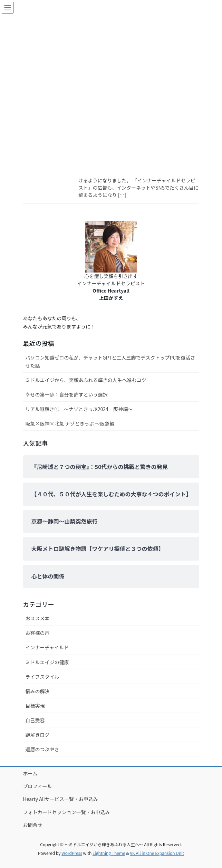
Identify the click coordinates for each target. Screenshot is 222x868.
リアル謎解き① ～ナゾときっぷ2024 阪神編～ (79, 409)
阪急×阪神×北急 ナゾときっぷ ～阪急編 (70, 423)
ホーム (30, 773)
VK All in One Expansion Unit (157, 853)
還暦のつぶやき (42, 749)
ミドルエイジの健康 (47, 662)
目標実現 (35, 706)
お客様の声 (38, 633)
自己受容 (35, 720)
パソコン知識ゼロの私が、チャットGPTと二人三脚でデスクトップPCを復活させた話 (110, 361)
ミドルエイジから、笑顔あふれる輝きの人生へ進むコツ (86, 380)
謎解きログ (38, 735)
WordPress (72, 853)
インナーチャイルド (47, 647)
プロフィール (38, 786)
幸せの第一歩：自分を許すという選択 (67, 394)
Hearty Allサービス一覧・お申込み (61, 799)
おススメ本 (38, 618)
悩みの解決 (38, 691)
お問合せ (33, 825)
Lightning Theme (109, 853)
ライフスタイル (42, 677)
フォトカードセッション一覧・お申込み (67, 812)
